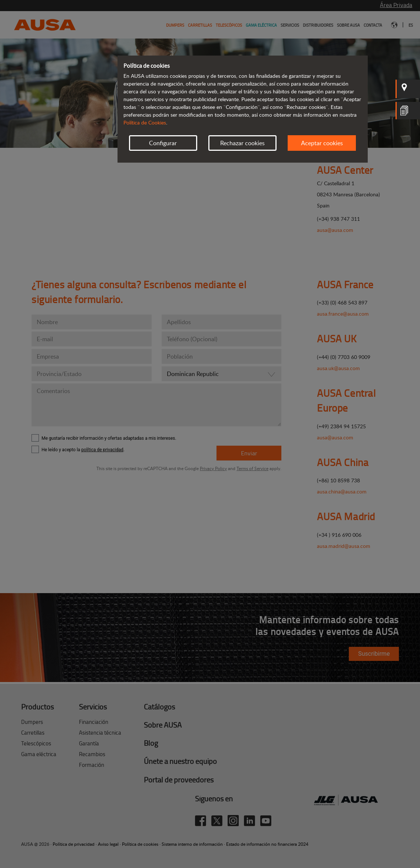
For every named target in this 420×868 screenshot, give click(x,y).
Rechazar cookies (242, 143)
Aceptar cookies (322, 143)
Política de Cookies (145, 122)
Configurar (163, 143)
